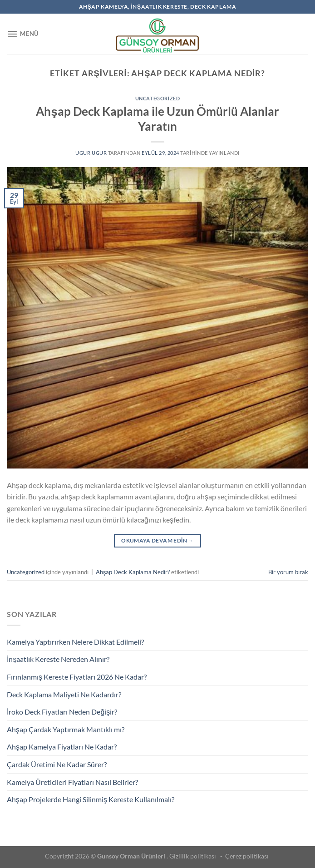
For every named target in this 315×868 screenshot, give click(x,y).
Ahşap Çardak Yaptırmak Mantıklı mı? (66, 729)
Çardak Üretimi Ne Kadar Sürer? (57, 764)
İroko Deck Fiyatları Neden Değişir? (62, 712)
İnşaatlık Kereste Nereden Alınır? (58, 659)
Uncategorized (157, 98)
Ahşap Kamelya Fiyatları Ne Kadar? (62, 747)
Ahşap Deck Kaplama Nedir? (133, 572)
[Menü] (23, 34)
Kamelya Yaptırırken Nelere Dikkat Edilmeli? (75, 642)
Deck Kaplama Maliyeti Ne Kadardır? (64, 694)
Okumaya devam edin (157, 540)
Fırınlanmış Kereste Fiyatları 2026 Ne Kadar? (77, 677)
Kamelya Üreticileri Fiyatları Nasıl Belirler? (72, 782)
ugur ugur (91, 153)
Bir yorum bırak (288, 572)
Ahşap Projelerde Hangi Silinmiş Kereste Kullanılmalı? (91, 799)
